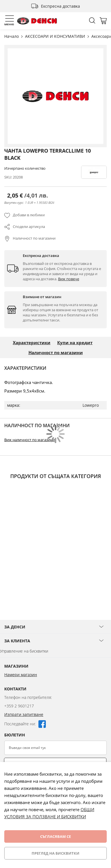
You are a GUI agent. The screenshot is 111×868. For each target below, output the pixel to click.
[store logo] (37, 21)
